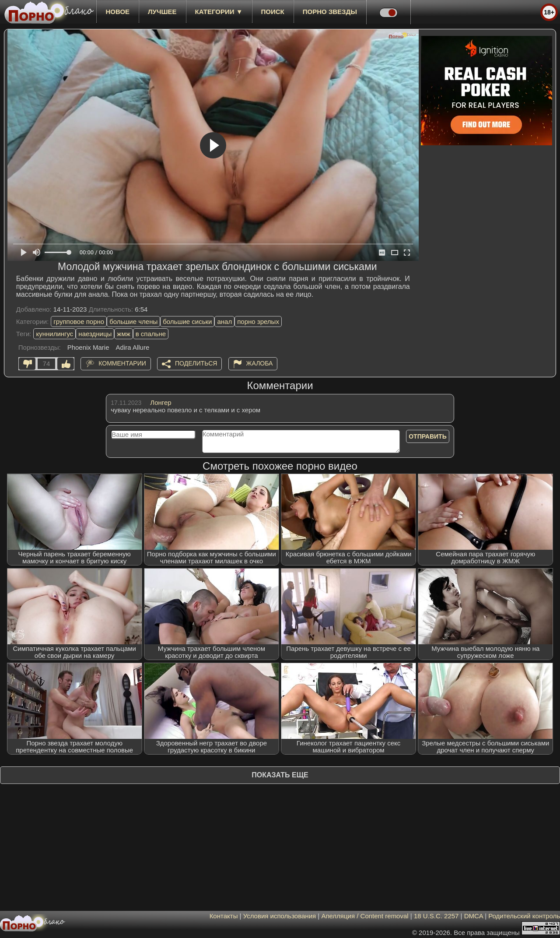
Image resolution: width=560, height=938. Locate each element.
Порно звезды (330, 12)
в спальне (151, 334)
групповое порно (79, 321)
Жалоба (260, 363)
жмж (123, 334)
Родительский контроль (524, 916)
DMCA (474, 916)
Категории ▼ (219, 12)
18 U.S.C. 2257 (436, 916)
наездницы (95, 334)
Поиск (273, 12)
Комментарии (122, 363)
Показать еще (280, 775)
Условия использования (280, 916)
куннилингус (54, 334)
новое (117, 12)
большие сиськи (187, 321)
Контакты (224, 916)
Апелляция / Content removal (365, 916)
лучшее (162, 12)
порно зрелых (258, 321)
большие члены (133, 321)
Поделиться (196, 363)
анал (224, 321)
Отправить (428, 436)
